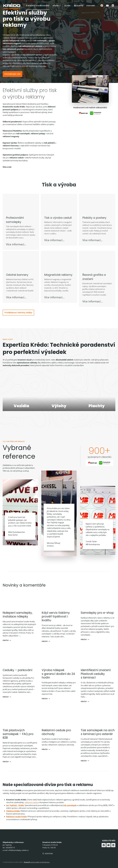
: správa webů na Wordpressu (37, 862)
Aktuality (79, 6)
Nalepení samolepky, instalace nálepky (18, 620)
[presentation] (20, 605)
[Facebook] (102, 6)
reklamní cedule (31, 808)
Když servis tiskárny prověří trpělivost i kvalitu (56, 622)
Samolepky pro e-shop (97, 618)
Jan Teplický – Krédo (15, 811)
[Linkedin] (113, 6)
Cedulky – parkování (17, 676)
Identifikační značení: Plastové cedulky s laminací (96, 680)
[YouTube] (107, 6)
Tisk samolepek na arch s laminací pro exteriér (98, 738)
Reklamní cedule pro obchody (56, 738)
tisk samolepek (70, 811)
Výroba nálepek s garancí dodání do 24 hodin (58, 680)
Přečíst (7, 646)
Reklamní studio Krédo (16, 822)
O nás (67, 6)
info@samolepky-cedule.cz (18, 850)
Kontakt (91, 6)
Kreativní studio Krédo (38, 6)
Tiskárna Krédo (13, 817)
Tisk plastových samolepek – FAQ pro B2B (18, 740)
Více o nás (7, 173)
